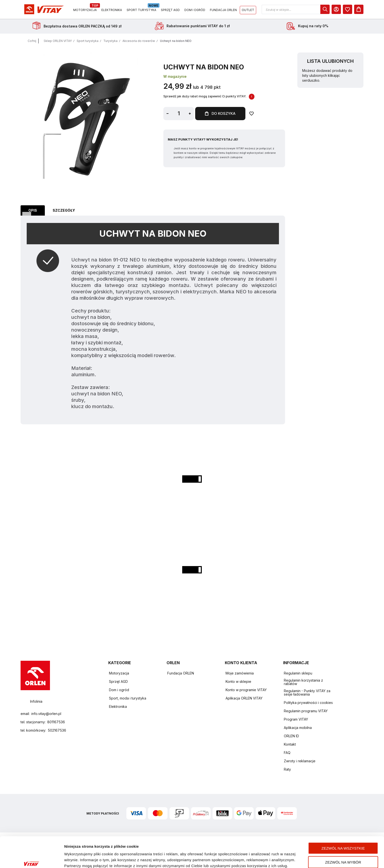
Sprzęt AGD (118, 681)
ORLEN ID (291, 736)
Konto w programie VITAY (246, 690)
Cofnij (32, 41)
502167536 (57, 730)
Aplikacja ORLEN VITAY (244, 698)
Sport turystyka (88, 41)
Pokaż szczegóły (259, 858)
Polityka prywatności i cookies (308, 703)
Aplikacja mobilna (298, 728)
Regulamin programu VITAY (306, 711)
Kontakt (290, 744)
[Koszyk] (359, 9)
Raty (287, 769)
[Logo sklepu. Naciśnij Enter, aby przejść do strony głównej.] (43, 9)
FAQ (287, 753)
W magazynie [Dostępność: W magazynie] (175, 76)
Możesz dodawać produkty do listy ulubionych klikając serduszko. (327, 75)
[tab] (33, 210)
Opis (33, 210)
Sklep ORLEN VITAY (58, 41)
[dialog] (325, 9)
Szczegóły (64, 210)
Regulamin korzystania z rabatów (303, 682)
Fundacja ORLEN (181, 673)
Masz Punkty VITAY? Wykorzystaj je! (203, 139)
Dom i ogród (119, 690)
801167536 (56, 722)
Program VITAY (296, 719)
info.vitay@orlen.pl (46, 714)
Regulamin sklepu (298, 673)
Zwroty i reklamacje (300, 761)
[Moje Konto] (336, 9)
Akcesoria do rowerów (139, 41)
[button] (296, 9)
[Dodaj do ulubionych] (252, 114)
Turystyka (110, 41)
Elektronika (118, 706)
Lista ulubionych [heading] (330, 61)
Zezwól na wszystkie (343, 825)
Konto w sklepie (238, 681)
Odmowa (343, 852)
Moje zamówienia (240, 673)
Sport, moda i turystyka (128, 698)
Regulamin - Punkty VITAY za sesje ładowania (307, 693)
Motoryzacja (119, 673)
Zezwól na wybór (343, 839)
